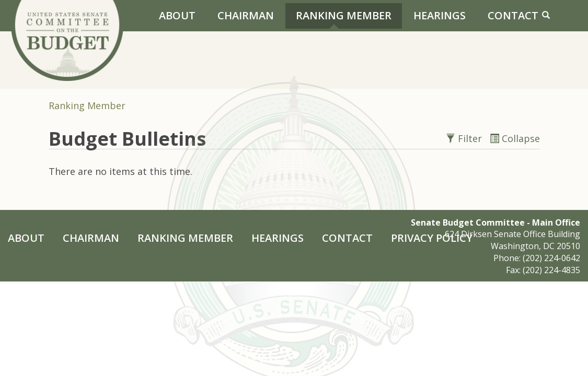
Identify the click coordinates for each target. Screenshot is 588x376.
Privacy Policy (432, 238)
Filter (465, 138)
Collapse (515, 138)
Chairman (246, 15)
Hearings (440, 15)
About (177, 15)
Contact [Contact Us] (513, 15)
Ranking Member (344, 15)
